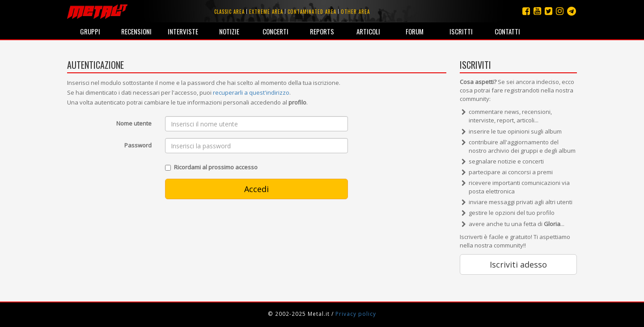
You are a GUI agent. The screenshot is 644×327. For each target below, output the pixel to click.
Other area (355, 12)
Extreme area (266, 12)
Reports (322, 31)
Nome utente (134, 123)
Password (138, 145)
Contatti (507, 31)
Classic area (229, 12)
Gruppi (90, 31)
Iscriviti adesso (518, 264)
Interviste (183, 31)
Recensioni (136, 31)
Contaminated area (312, 12)
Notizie (229, 31)
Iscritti (461, 31)
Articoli (368, 31)
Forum (415, 31)
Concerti (275, 31)
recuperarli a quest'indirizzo (251, 92)
